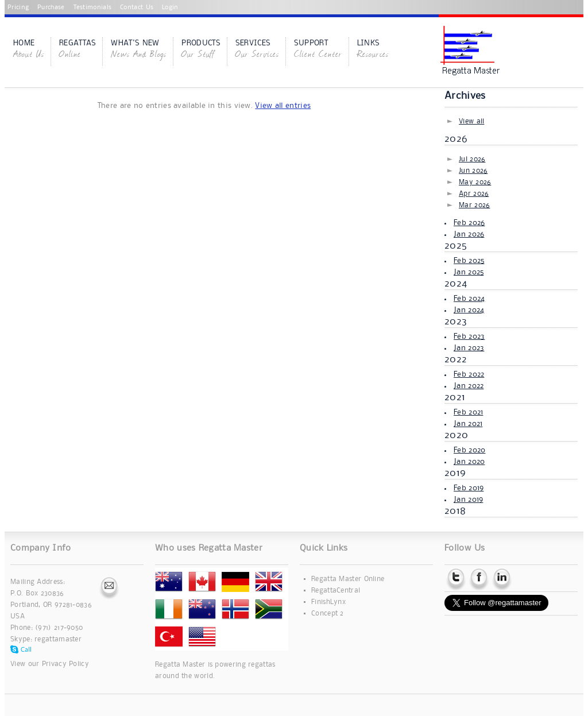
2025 (456, 246)
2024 (456, 284)
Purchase (51, 7)
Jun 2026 (473, 171)
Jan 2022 (469, 386)
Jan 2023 (469, 348)
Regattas (78, 50)
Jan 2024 (469, 310)
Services (257, 50)
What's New (139, 50)
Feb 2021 (468, 412)
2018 (455, 511)
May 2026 (475, 182)
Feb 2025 (469, 261)
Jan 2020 (469, 462)
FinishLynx (328, 602)
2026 (456, 139)
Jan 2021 (468, 424)
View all (471, 121)
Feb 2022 (469, 374)
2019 (455, 473)
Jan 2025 (469, 272)
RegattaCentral (336, 591)
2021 (455, 397)
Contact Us (137, 7)
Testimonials (93, 7)
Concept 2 (328, 614)
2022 (456, 359)
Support (318, 50)
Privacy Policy (65, 664)
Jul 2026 (472, 159)
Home (29, 50)
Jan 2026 (469, 234)
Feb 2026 (469, 223)
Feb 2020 (469, 450)
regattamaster (58, 639)
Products (201, 50)
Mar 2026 (474, 205)
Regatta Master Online (348, 579)
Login (170, 7)
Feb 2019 (469, 488)
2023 (456, 322)
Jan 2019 (468, 500)
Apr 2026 (474, 194)
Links (373, 50)
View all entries (283, 106)
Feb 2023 (469, 336)
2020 (456, 435)
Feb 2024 (469, 299)
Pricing (18, 7)
